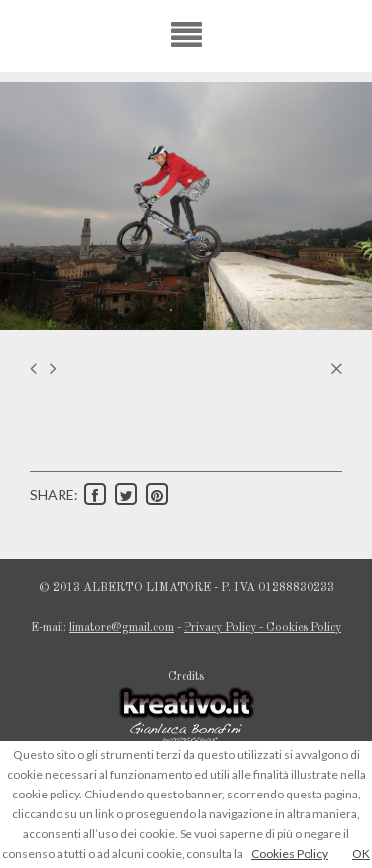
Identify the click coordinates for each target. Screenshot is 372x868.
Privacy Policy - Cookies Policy (262, 628)
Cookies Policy (290, 854)
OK (361, 854)
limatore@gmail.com (122, 628)
